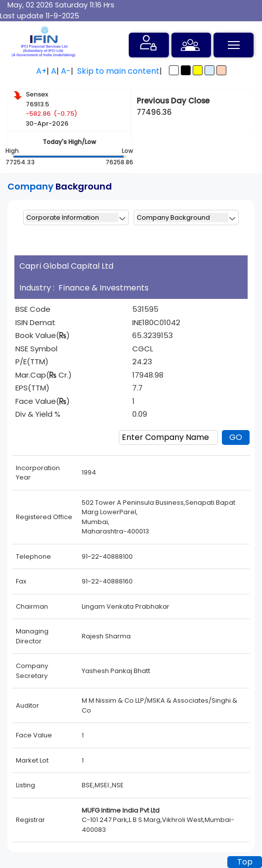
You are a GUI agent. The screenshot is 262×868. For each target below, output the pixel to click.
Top (245, 862)
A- (66, 71)
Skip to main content (118, 71)
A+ (41, 71)
